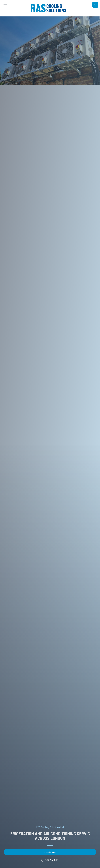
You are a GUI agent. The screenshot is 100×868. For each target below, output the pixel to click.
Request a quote (50, 852)
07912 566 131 (50, 860)
